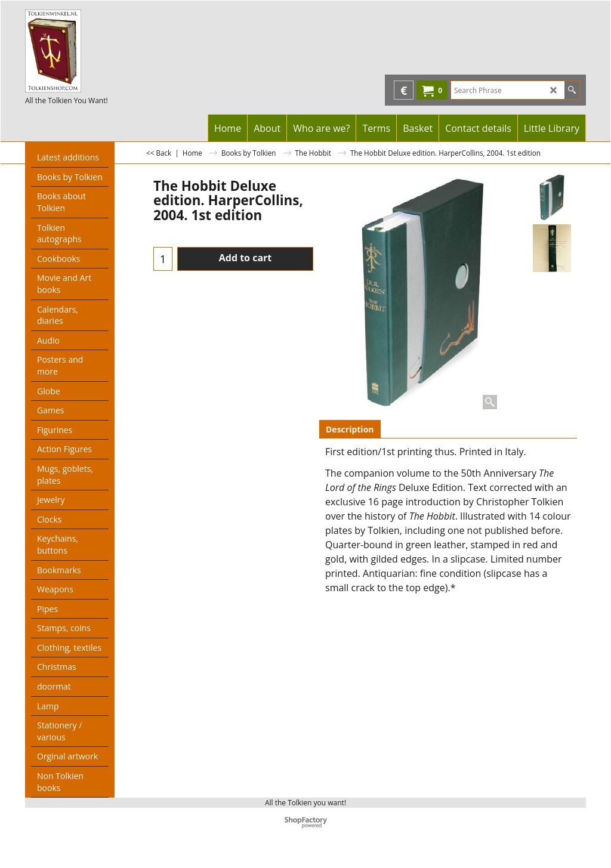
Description (350, 429)
